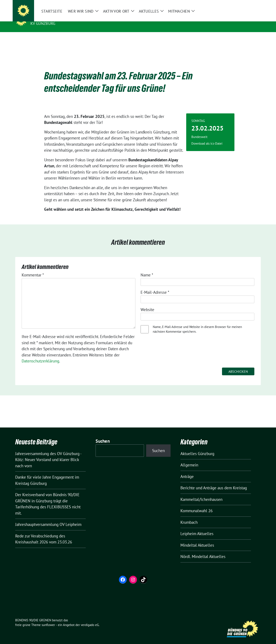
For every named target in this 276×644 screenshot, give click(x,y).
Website (147, 303)
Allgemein (189, 458)
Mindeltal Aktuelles (197, 539)
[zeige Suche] (253, 4)
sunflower (48, 618)
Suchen (103, 434)
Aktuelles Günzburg (197, 447)
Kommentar (33, 268)
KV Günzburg (43, 23)
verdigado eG (90, 618)
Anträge (187, 470)
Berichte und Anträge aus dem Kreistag (214, 481)
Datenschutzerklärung (40, 354)
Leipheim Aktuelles (197, 527)
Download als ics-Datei (207, 137)
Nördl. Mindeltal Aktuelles (203, 550)
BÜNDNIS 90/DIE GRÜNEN (57, 17)
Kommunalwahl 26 (196, 504)
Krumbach (189, 516)
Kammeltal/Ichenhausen (201, 493)
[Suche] (247, 4)
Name (147, 268)
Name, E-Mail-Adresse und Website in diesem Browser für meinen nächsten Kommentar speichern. (197, 323)
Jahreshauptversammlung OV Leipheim (48, 518)
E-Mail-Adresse (155, 286)
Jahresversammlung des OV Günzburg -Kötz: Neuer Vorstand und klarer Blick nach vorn (48, 453)
